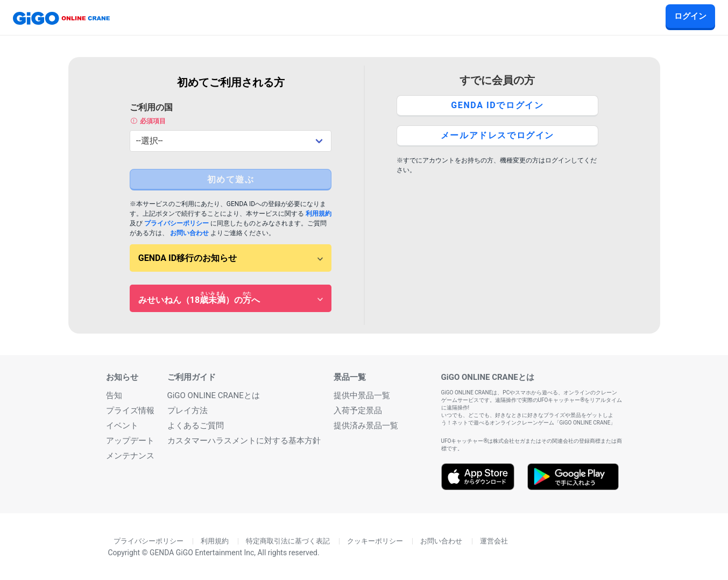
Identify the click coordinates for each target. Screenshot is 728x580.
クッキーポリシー (375, 541)
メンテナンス (130, 456)
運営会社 (494, 541)
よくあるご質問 (196, 426)
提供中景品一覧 (362, 395)
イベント (122, 426)
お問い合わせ (189, 233)
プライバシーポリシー (176, 223)
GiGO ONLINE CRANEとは (214, 395)
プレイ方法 (188, 411)
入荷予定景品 (358, 411)
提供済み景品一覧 (366, 426)
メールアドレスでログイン (497, 135)
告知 (114, 395)
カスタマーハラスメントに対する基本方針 (244, 441)
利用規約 (319, 214)
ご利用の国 (231, 114)
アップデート (130, 441)
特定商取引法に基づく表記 (288, 541)
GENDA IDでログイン (497, 105)
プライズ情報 (130, 411)
